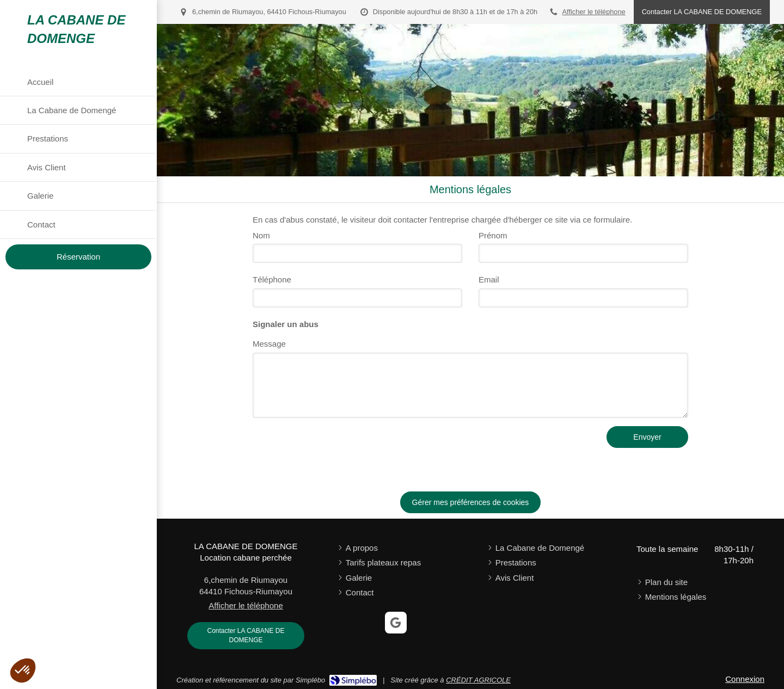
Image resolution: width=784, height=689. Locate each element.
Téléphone (272, 279)
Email (489, 279)
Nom (261, 235)
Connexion (745, 679)
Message (269, 344)
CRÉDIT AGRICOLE (478, 680)
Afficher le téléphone (594, 12)
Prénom (493, 235)
